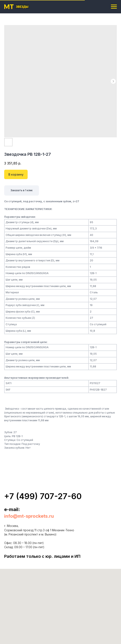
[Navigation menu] (114, 7)
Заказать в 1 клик (22, 190)
